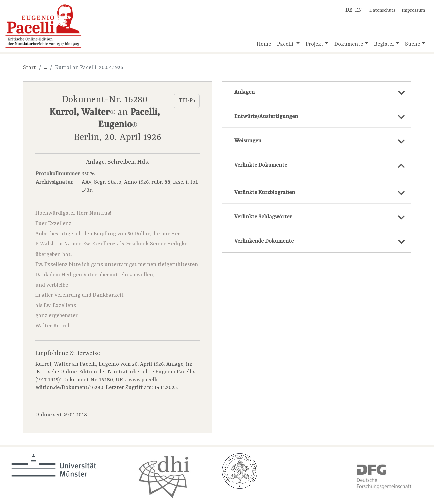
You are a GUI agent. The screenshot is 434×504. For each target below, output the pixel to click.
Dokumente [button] (349, 44)
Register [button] (384, 44)
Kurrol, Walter (82, 113)
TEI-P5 (187, 101)
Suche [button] (412, 44)
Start (30, 68)
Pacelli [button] (286, 44)
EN (358, 10)
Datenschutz (382, 11)
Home (264, 44)
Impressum (413, 11)
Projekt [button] (315, 44)
